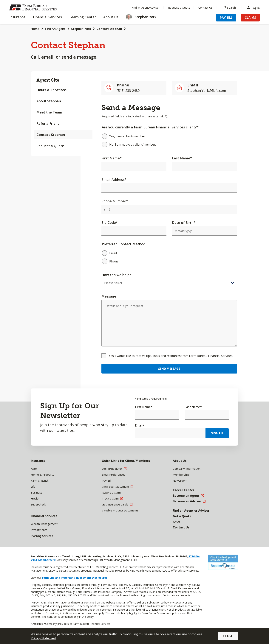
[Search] (230, 7)
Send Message (169, 369)
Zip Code (110, 223)
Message (109, 296)
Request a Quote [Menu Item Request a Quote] (179, 7)
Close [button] (228, 636)
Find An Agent (55, 29)
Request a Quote (50, 146)
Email (140, 425)
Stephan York (81, 29)
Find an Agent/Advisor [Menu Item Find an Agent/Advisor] (146, 7)
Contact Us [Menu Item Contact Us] (205, 7)
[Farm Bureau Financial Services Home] (34, 7)
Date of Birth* (184, 223)
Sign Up (217, 433)
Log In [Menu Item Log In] (254, 8)
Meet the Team (49, 112)
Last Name (182, 158)
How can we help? (116, 275)
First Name (112, 158)
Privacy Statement (43, 638)
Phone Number (115, 201)
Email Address (114, 180)
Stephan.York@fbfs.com (207, 91)
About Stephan (49, 101)
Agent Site (48, 80)
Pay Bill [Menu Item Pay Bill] (226, 18)
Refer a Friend (48, 123)
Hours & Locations (51, 90)
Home (35, 29)
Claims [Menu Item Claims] (250, 18)
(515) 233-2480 (128, 91)
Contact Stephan (109, 29)
